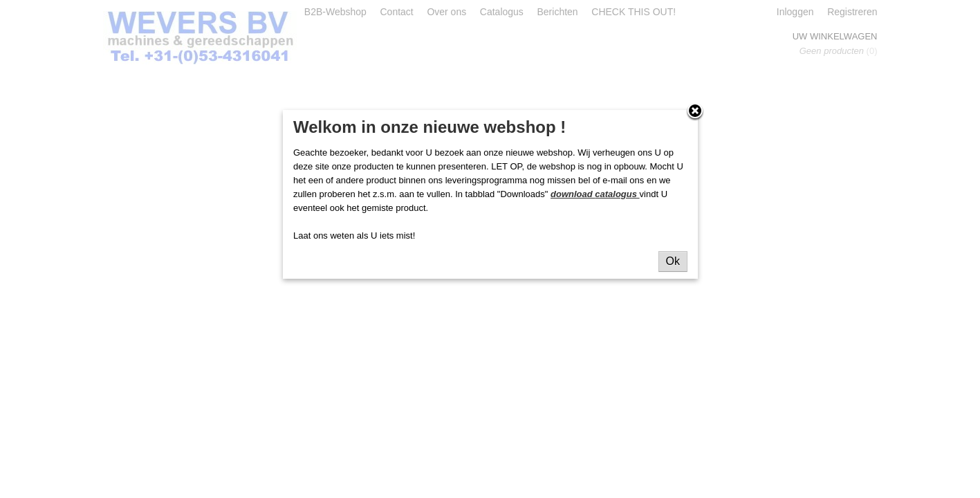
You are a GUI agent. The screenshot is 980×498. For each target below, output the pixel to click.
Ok (673, 261)
